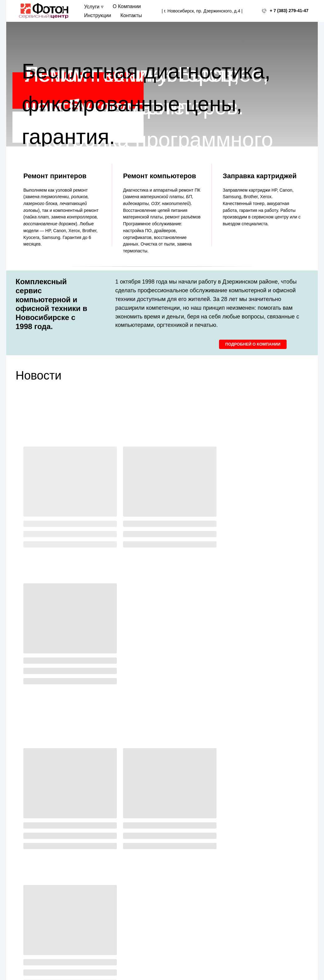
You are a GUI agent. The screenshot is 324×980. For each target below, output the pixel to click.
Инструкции (98, 15)
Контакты (131, 15)
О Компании (127, 6)
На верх (302, 945)
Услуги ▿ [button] (94, 7)
